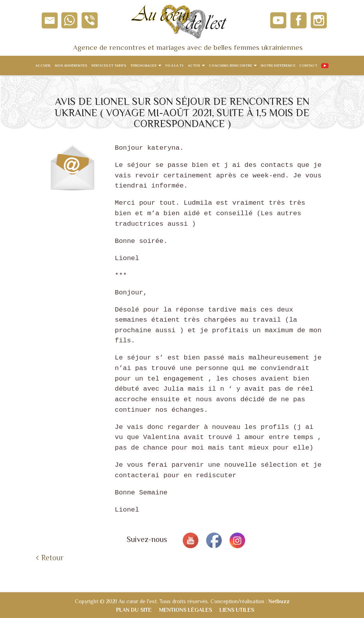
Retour (52, 558)
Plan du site (134, 610)
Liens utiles (237, 610)
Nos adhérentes (71, 66)
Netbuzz (279, 601)
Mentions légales (186, 610)
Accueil (43, 66)
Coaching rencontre (233, 66)
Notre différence (278, 66)
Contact (308, 66)
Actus (196, 66)
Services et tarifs (109, 66)
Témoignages (146, 66)
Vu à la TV (175, 66)
